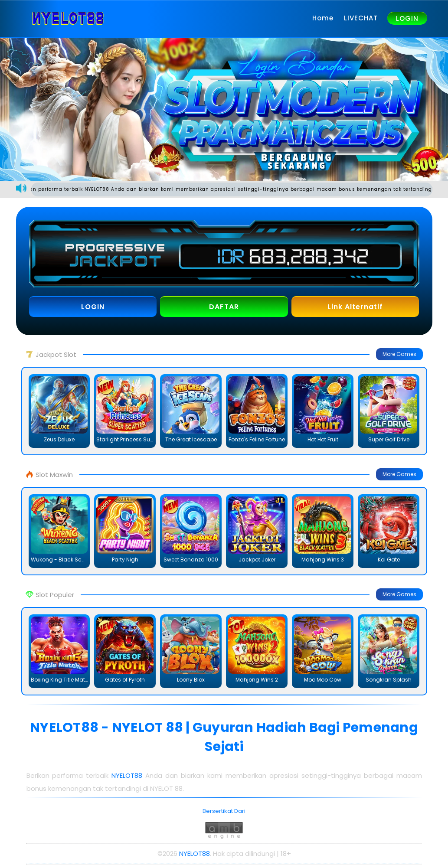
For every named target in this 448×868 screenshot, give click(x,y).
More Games (399, 354)
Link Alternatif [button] (355, 307)
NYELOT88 (128, 775)
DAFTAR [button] (224, 307)
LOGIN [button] (93, 307)
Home (323, 18)
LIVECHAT (361, 18)
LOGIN (407, 18)
